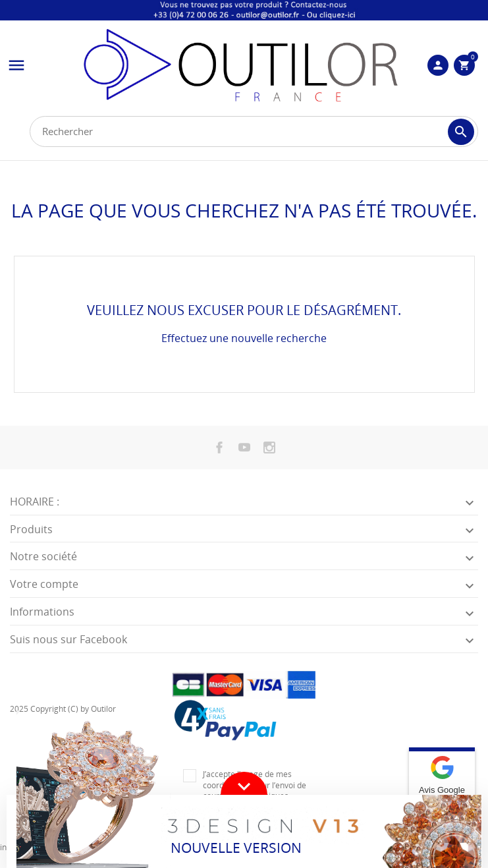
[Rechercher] (254, 131)
